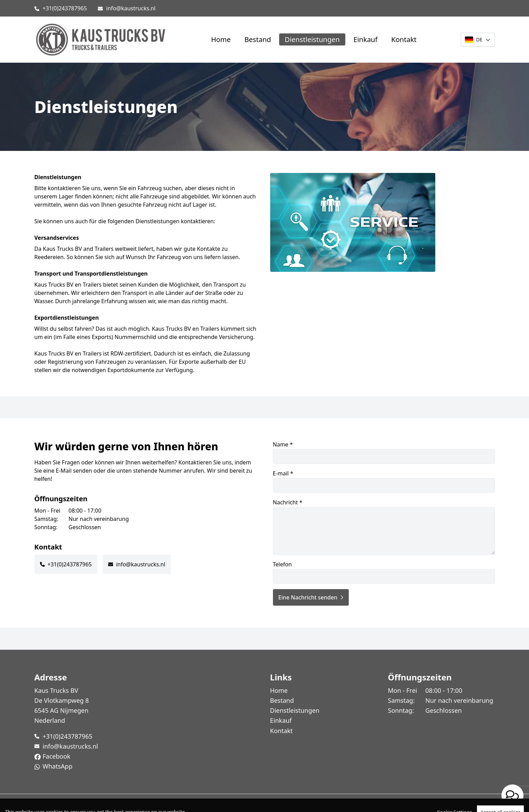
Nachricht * (384, 527)
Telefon (384, 572)
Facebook (57, 756)
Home (221, 39)
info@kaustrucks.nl (131, 8)
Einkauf (366, 39)
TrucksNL (75, 803)
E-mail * (384, 481)
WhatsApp (58, 766)
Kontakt (404, 39)
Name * (384, 452)
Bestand (258, 39)
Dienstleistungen (312, 39)
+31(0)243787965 (65, 8)
